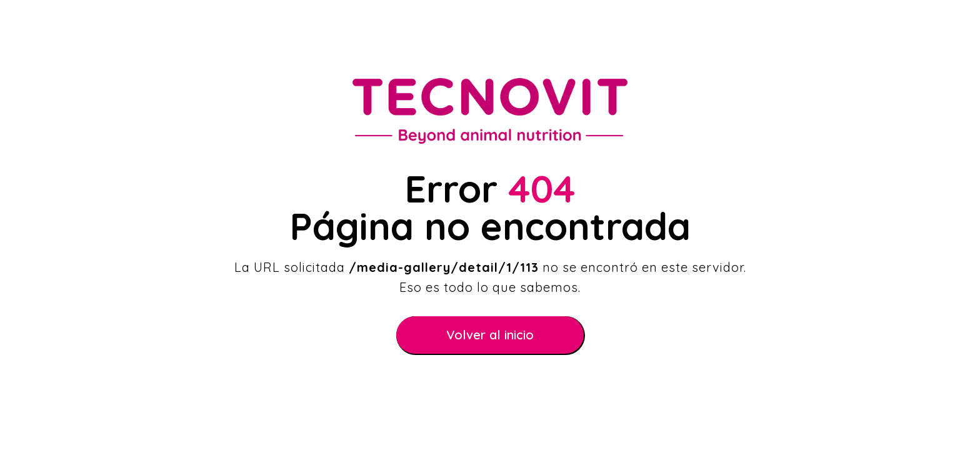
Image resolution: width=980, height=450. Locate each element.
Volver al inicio (490, 335)
